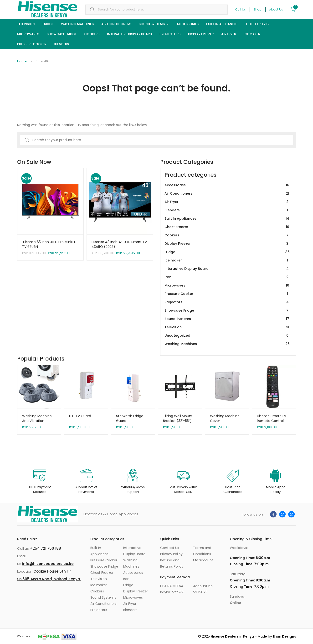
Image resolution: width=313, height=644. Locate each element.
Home (22, 61)
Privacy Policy (171, 554)
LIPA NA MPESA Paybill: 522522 (172, 589)
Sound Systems (152, 24)
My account (203, 560)
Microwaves (28, 34)
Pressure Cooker (32, 44)
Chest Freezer (258, 24)
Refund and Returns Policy (172, 563)
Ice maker (252, 34)
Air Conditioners (116, 24)
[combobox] (156, 10)
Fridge (48, 24)
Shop (257, 9)
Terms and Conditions (202, 551)
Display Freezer (201, 34)
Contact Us (170, 548)
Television (26, 24)
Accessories (188, 24)
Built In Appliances (222, 24)
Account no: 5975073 (203, 589)
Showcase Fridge (62, 34)
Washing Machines (77, 24)
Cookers (92, 34)
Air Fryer (229, 34)
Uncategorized (227, 336)
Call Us (240, 9)
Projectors (170, 34)
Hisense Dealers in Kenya (232, 636)
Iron (227, 277)
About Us (276, 9)
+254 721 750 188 (45, 548)
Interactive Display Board (129, 34)
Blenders (61, 44)
